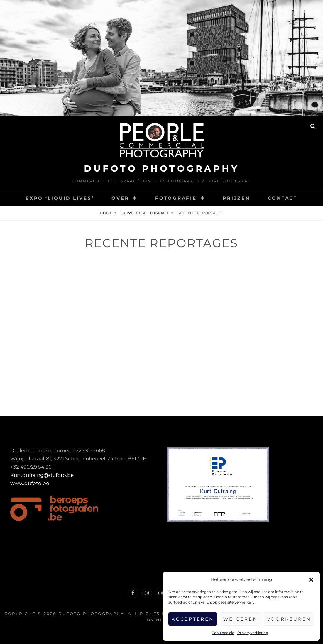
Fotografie (176, 198)
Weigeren (240, 619)
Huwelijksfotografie (145, 213)
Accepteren (193, 619)
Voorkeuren (289, 619)
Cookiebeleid (223, 633)
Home (106, 213)
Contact (283, 198)
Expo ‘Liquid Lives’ (60, 198)
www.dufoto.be (30, 483)
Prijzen (236, 198)
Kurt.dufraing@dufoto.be (42, 475)
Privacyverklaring (253, 633)
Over (120, 198)
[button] (311, 580)
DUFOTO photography (161, 168)
